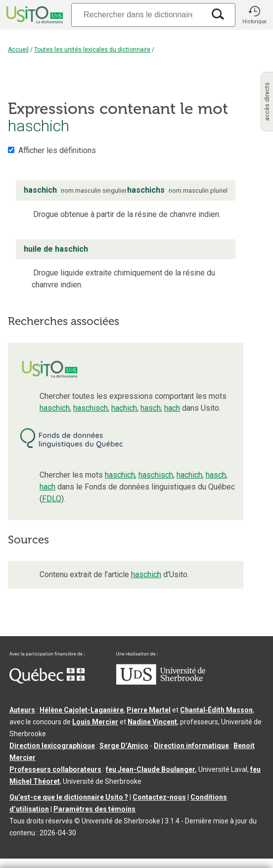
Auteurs (22, 710)
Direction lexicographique (52, 746)
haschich (55, 408)
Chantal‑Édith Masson (216, 710)
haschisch (91, 408)
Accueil (18, 50)
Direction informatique (191, 746)
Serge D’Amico (124, 746)
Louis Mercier (95, 722)
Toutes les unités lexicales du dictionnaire (92, 50)
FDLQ (52, 499)
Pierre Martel (149, 710)
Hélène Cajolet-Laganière (82, 710)
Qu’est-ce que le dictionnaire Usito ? (69, 797)
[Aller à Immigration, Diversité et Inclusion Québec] (47, 681)
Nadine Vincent (152, 722)
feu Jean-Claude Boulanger (151, 769)
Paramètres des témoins (94, 809)
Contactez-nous (159, 797)
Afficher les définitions (57, 150)
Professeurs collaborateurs (55, 769)
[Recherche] (138, 15)
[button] (254, 15)
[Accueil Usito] (34, 15)
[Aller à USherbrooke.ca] (161, 682)
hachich (124, 408)
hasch (151, 408)
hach (172, 408)
